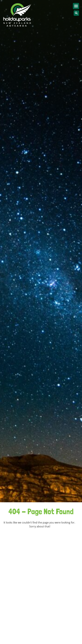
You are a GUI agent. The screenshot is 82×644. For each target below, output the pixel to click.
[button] (76, 6)
